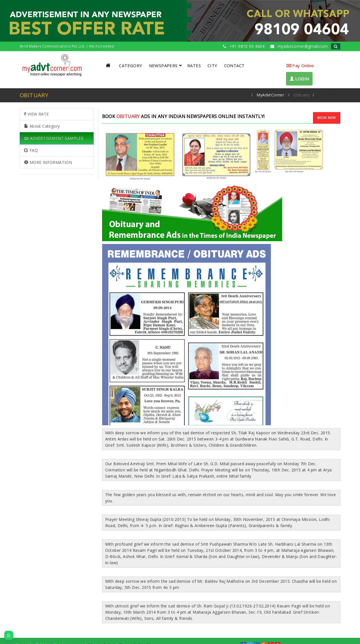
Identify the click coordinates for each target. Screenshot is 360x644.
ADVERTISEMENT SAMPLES (54, 138)
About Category (42, 126)
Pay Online (300, 65)
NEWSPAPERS (166, 65)
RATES (194, 65)
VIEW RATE (36, 114)
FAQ (31, 150)
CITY (212, 65)
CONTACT (234, 65)
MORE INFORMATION (48, 162)
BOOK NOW (327, 118)
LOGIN (299, 79)
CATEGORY (130, 65)
